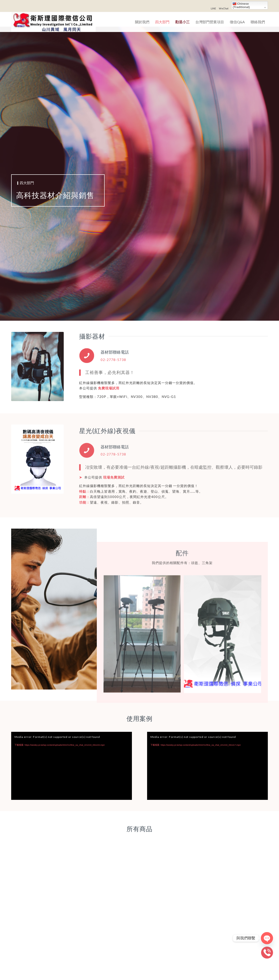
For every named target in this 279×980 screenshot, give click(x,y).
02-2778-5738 (113, 360)
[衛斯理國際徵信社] (53, 22)
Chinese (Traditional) (241, 5)
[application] (72, 766)
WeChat (224, 8)
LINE (213, 8)
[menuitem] (142, 22)
